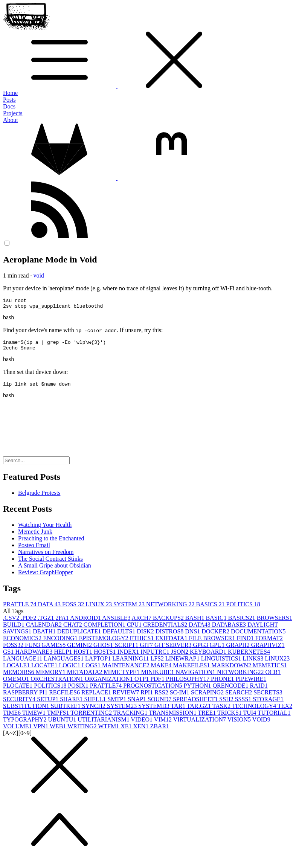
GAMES (54, 651)
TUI (250, 718)
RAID (259, 691)
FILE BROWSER (213, 644)
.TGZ (47, 623)
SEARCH (239, 698)
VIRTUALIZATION (200, 725)
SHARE (72, 705)
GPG (201, 651)
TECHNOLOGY (255, 712)
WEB (59, 732)
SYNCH (95, 712)
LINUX (99, 610)
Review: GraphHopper (45, 578)
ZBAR (159, 732)
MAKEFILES (192, 671)
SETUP (48, 705)
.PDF (29, 623)
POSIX (79, 691)
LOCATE (45, 671)
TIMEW (35, 718)
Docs (9, 106)
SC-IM (180, 698)
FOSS (74, 610)
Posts (9, 100)
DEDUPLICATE (80, 637)
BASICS (211, 610)
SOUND (160, 705)
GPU (218, 651)
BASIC (217, 623)
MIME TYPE (122, 678)
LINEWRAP (183, 664)
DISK (146, 637)
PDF (158, 684)
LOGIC (70, 671)
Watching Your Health (45, 530)
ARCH (142, 623)
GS (9, 657)
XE (127, 732)
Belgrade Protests (39, 498)
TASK (222, 712)
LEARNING (131, 664)
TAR (179, 712)
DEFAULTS (120, 637)
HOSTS (106, 657)
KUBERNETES (249, 657)
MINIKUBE (159, 678)
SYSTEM (130, 610)
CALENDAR (45, 630)
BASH (196, 623)
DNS (193, 637)
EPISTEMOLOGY (105, 644)
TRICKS (230, 718)
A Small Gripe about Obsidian (55, 571)
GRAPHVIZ (268, 651)
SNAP (138, 705)
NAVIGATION (196, 678)
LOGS (92, 671)
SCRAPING (208, 698)
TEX (285, 712)
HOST (84, 657)
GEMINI (80, 651)
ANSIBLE (117, 623)
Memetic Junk (35, 537)
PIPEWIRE (251, 684)
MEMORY (51, 678)
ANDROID (86, 623)
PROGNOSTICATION (153, 691)
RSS (162, 698)
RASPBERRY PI (26, 698)
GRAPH (238, 651)
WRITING (83, 732)
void (38, 275)
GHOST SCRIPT (117, 651)
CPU (135, 630)
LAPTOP (99, 664)
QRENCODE (231, 691)
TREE (208, 718)
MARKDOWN (232, 671)
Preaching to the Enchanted (51, 544)
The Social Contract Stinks (50, 564)
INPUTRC (156, 657)
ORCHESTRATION (58, 684)
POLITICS (243, 610)
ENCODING (61, 644)
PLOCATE (18, 691)
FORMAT (269, 644)
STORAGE (268, 705)
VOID (261, 725)
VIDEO (142, 725)
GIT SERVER (174, 651)
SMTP (117, 705)
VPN (41, 732)
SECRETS (268, 698)
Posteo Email (34, 551)
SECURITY (20, 705)
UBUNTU (63, 725)
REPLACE (97, 698)
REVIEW (127, 698)
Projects (13, 113)
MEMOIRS (19, 678)
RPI (147, 698)
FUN (33, 651)
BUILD (14, 630)
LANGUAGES (64, 664)
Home (10, 93)
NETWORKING (171, 610)
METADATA (85, 678)
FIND (246, 644)
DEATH (45, 637)
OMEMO (17, 684)
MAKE (162, 671)
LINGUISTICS (222, 664)
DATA (50, 610)
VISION (240, 725)
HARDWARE (34, 657)
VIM (164, 725)
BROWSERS (275, 623)
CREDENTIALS (166, 630)
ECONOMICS (23, 644)
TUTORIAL (274, 718)
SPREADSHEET (196, 705)
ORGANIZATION (110, 684)
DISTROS (170, 637)
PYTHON (198, 691)
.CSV (12, 623)
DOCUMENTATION (258, 637)
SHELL (96, 705)
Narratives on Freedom (46, 558)
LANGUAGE (23, 664)
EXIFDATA (172, 644)
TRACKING (131, 718)
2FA (63, 623)
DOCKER (216, 637)
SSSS (244, 705)
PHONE (223, 684)
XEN (142, 732)
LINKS (254, 664)
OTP (142, 684)
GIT (147, 651)
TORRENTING (92, 718)
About (11, 120)
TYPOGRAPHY (26, 725)
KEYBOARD (209, 657)
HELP (64, 657)
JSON (180, 657)
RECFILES (65, 698)
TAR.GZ (200, 712)
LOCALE (17, 671)
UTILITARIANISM (104, 725)
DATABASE (230, 630)
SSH (227, 705)
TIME (13, 718)
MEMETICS (270, 671)
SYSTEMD (154, 712)
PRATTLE (20, 610)
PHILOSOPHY (188, 684)
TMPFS (59, 718)
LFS (158, 664)
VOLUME (18, 732)
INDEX (129, 657)
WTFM (109, 732)
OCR (273, 678)
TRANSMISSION (173, 718)
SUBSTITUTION (27, 712)
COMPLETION (105, 630)
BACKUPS (169, 623)
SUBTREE (66, 712)
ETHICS (142, 644)
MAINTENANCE (126, 671)
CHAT (73, 630)
